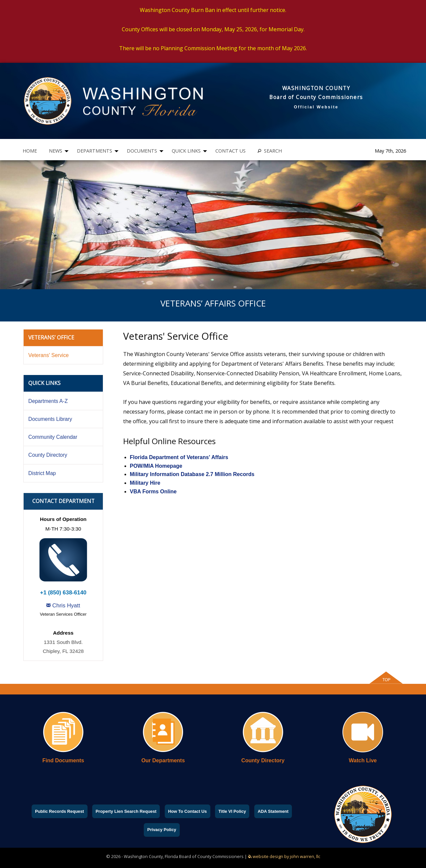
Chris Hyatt (63, 606)
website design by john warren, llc (284, 856)
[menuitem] (30, 151)
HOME (30, 151)
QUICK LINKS (186, 151)
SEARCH (270, 151)
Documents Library (50, 419)
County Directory (48, 455)
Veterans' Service (48, 355)
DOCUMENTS (142, 151)
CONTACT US (230, 151)
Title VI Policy (232, 811)
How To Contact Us (187, 811)
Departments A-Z (48, 401)
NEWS (56, 151)
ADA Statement (273, 811)
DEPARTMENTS (95, 151)
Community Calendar (53, 437)
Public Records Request (59, 811)
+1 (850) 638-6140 (63, 593)
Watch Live (363, 760)
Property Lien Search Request (126, 811)
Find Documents (63, 760)
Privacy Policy (162, 830)
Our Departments (163, 760)
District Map (42, 473)
